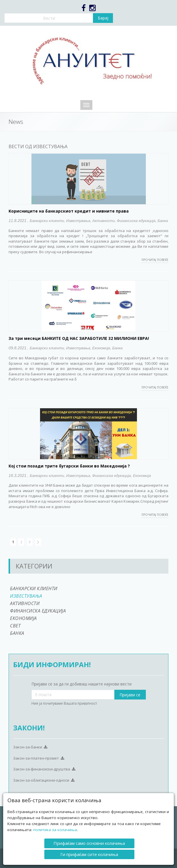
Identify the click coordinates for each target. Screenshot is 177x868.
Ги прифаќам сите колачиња (89, 854)
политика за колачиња (55, 830)
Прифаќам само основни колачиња (89, 843)
